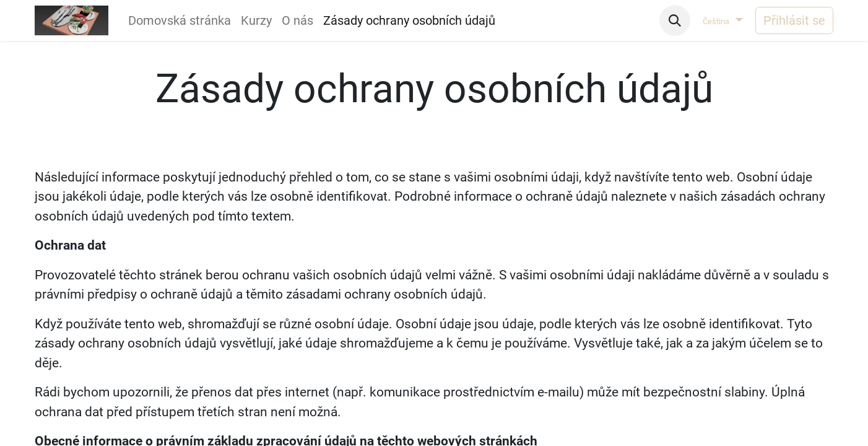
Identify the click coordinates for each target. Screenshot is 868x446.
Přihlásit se (794, 20)
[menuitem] (180, 20)
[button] (675, 20)
